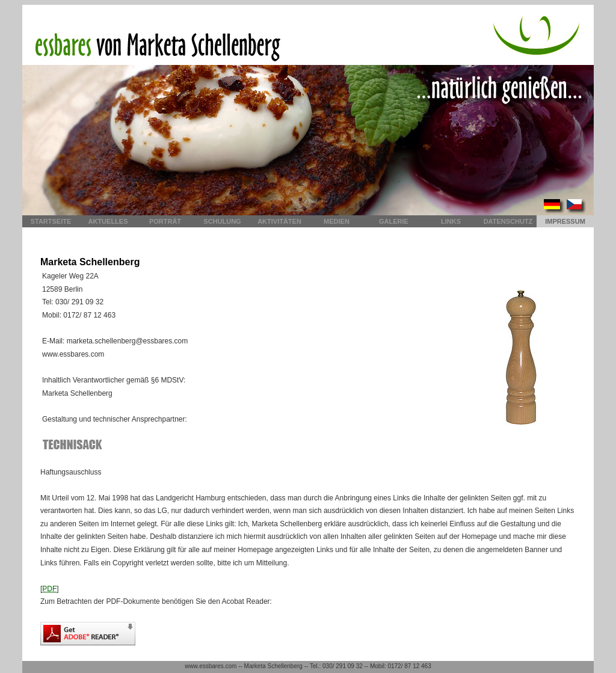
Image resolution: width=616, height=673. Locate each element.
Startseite (51, 221)
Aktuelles (108, 221)
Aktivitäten (279, 221)
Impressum (565, 221)
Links (451, 221)
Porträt (165, 221)
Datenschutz (508, 221)
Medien (337, 221)
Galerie (394, 221)
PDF (49, 589)
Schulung (222, 221)
